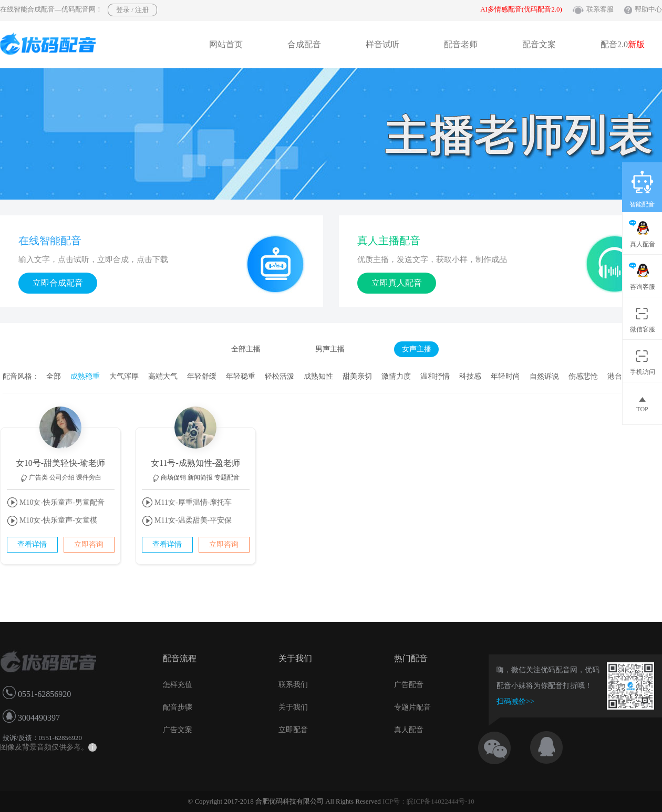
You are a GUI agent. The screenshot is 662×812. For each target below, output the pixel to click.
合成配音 (304, 44)
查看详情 (32, 544)
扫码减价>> (515, 701)
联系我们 (293, 685)
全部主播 (246, 349)
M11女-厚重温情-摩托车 (187, 502)
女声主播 (417, 349)
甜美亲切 (357, 376)
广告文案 (178, 730)
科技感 (470, 376)
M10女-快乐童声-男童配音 (56, 502)
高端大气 (163, 376)
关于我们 (293, 707)
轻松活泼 (280, 376)
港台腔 (618, 376)
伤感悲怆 (583, 376)
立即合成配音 (58, 283)
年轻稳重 (241, 376)
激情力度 (396, 376)
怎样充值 (178, 685)
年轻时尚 (505, 376)
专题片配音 (412, 707)
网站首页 (226, 44)
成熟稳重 (85, 376)
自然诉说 (544, 376)
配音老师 (461, 44)
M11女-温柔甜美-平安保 (187, 521)
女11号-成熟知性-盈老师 (195, 463)
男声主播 (330, 349)
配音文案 (539, 44)
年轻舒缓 (202, 376)
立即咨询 (89, 544)
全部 (54, 376)
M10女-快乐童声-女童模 (52, 521)
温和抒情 (435, 376)
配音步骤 (178, 707)
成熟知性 (318, 376)
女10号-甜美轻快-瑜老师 (61, 463)
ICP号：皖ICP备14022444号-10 (428, 801)
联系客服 (600, 9)
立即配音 (293, 730)
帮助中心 (648, 9)
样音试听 (382, 44)
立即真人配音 (397, 283)
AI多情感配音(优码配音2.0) (521, 9)
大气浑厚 (124, 376)
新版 (636, 44)
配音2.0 (623, 44)
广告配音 (409, 685)
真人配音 (409, 730)
